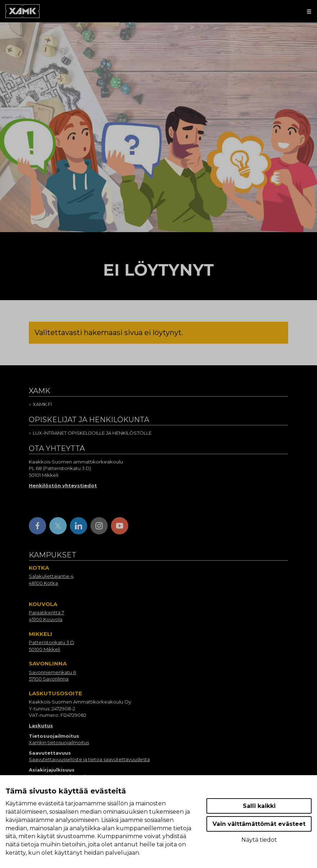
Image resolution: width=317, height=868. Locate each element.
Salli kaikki (259, 806)
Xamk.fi (42, 404)
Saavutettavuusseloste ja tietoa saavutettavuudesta (89, 759)
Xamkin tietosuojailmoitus (59, 742)
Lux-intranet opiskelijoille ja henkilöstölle (92, 433)
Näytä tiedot (259, 840)
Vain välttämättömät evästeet (259, 824)
